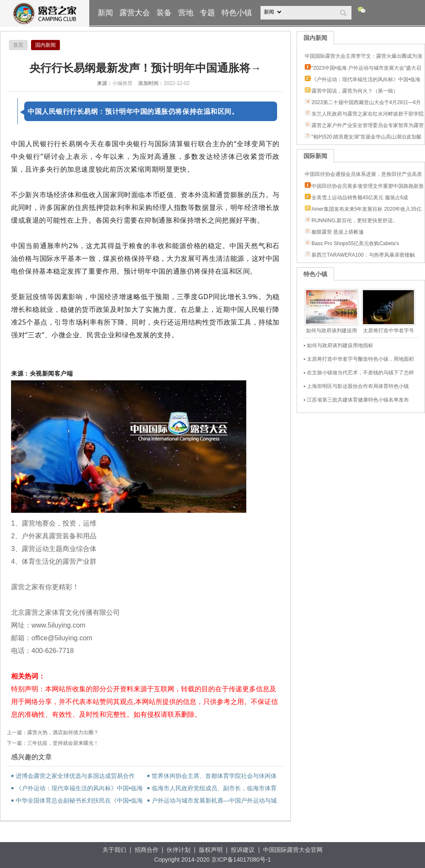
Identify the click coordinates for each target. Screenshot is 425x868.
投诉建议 (243, 850)
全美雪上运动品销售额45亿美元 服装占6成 (360, 198)
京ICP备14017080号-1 (241, 860)
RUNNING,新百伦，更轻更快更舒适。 (355, 221)
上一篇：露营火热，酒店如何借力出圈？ (53, 732)
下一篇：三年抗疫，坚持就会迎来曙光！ (53, 743)
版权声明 (211, 850)
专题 (207, 13)
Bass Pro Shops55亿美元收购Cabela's (355, 243)
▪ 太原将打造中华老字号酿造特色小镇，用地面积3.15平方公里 (359, 360)
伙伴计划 (178, 850)
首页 (18, 45)
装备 (164, 13)
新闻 (105, 13)
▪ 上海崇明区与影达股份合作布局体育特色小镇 (356, 386)
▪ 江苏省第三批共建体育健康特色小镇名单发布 (356, 400)
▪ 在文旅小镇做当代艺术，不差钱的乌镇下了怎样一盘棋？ (359, 374)
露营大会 (135, 13)
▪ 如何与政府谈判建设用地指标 (338, 345)
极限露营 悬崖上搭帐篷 (338, 232)
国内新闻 (45, 45)
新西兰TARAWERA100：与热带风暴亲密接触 (363, 255)
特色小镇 (237, 13)
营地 (186, 13)
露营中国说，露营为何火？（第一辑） (355, 91)
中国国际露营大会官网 (293, 850)
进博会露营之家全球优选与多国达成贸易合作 (73, 776)
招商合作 (147, 850)
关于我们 (114, 850)
